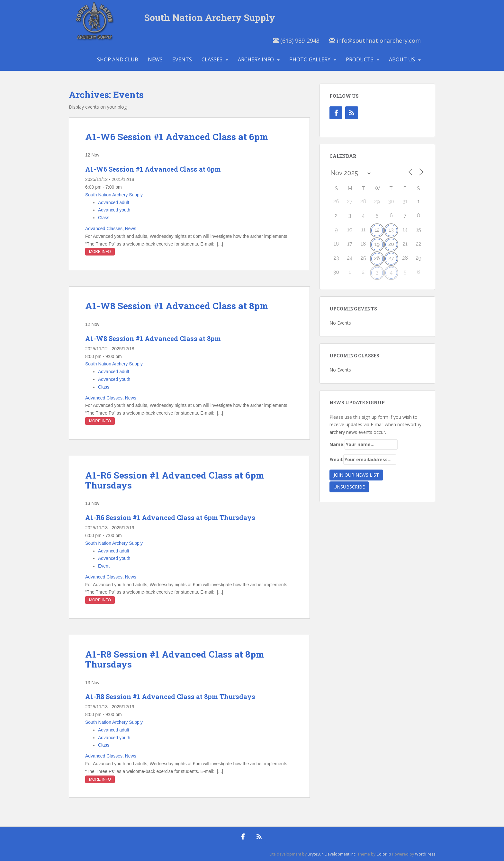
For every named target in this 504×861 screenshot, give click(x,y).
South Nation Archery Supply (210, 18)
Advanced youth (114, 210)
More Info (100, 252)
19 (377, 244)
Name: (364, 444)
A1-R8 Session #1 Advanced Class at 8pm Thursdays (175, 659)
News (155, 59)
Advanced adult (114, 202)
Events (182, 59)
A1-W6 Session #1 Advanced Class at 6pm (177, 137)
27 (391, 258)
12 (377, 230)
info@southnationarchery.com (375, 40)
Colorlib (384, 854)
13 (391, 230)
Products (360, 59)
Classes (212, 59)
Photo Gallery (310, 59)
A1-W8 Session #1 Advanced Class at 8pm (177, 306)
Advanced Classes (104, 229)
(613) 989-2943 (296, 40)
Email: (363, 460)
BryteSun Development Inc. (332, 854)
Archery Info (256, 59)
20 (391, 244)
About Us (402, 59)
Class (104, 218)
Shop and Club (118, 59)
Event (104, 566)
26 (377, 258)
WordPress (425, 854)
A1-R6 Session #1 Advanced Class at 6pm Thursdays (175, 480)
